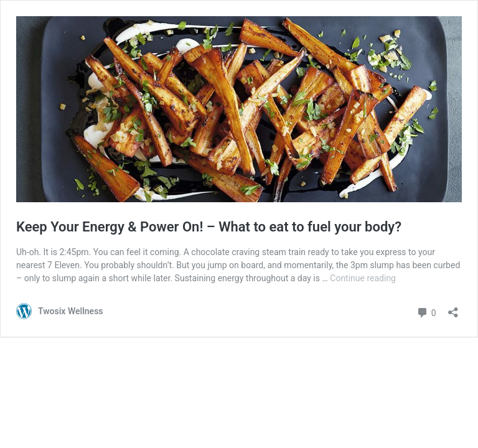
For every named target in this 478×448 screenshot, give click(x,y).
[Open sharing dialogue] (453, 308)
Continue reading (363, 278)
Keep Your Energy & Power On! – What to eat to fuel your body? (209, 227)
